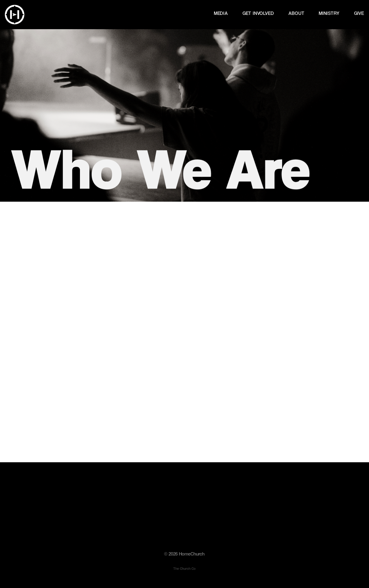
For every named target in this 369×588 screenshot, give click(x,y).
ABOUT (296, 14)
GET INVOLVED (258, 14)
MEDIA (221, 14)
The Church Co (184, 569)
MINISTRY (329, 14)
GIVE (359, 14)
